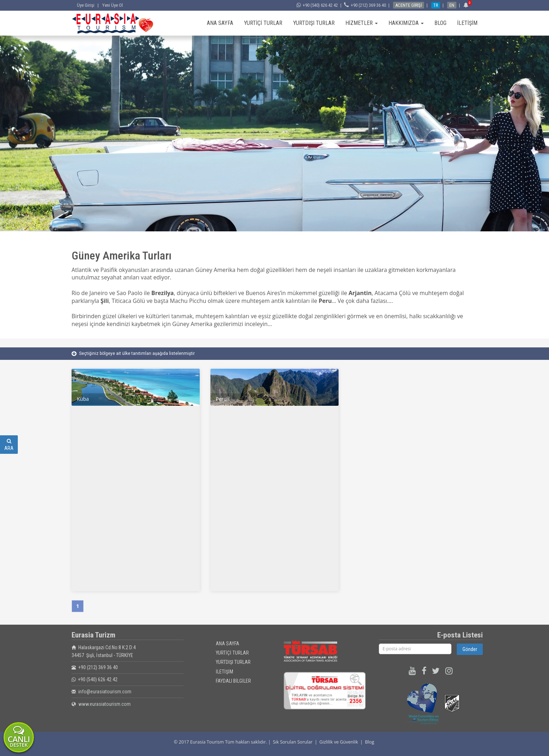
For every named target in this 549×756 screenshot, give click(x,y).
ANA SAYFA (220, 23)
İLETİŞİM (467, 23)
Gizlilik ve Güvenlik (339, 742)
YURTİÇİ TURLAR (263, 23)
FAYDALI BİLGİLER (233, 681)
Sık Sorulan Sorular (292, 742)
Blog (370, 742)
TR (436, 5)
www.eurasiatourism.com (104, 704)
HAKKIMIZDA (406, 23)
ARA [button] (9, 445)
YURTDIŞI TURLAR (314, 23)
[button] (467, 5)
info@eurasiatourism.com (105, 692)
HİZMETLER (362, 23)
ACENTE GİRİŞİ (409, 5)
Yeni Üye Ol (113, 5)
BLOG (440, 23)
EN (452, 5)
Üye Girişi (87, 5)
